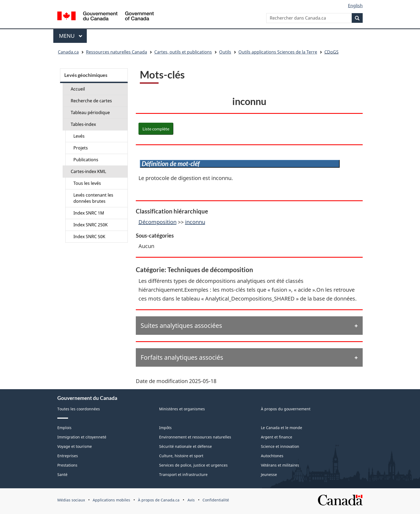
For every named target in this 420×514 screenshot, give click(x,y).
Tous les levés (87, 183)
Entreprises (68, 456)
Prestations (67, 465)
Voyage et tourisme (75, 446)
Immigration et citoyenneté (82, 437)
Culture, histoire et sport (181, 456)
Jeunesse (269, 474)
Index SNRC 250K (91, 225)
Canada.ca (68, 52)
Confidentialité (216, 500)
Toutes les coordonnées (79, 409)
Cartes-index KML (88, 171)
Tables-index (83, 124)
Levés (79, 136)
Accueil (78, 89)
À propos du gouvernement (286, 409)
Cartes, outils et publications (183, 52)
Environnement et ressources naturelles (195, 437)
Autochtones (272, 456)
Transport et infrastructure (183, 474)
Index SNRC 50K (89, 237)
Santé (62, 474)
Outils (225, 52)
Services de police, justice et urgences (193, 465)
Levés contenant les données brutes (93, 198)
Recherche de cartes (91, 101)
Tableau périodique (90, 112)
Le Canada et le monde (282, 428)
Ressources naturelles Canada (117, 52)
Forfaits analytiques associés (182, 357)
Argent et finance (277, 437)
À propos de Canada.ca (159, 500)
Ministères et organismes (182, 409)
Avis (191, 500)
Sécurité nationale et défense (185, 446)
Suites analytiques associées (181, 325)
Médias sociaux (71, 500)
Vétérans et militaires (280, 465)
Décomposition (157, 222)
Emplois (64, 428)
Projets (81, 148)
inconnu (195, 222)
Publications (86, 160)
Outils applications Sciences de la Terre (278, 52)
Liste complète (156, 129)
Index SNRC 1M (89, 213)
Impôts (165, 428)
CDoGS (331, 52)
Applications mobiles (111, 500)
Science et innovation (280, 446)
